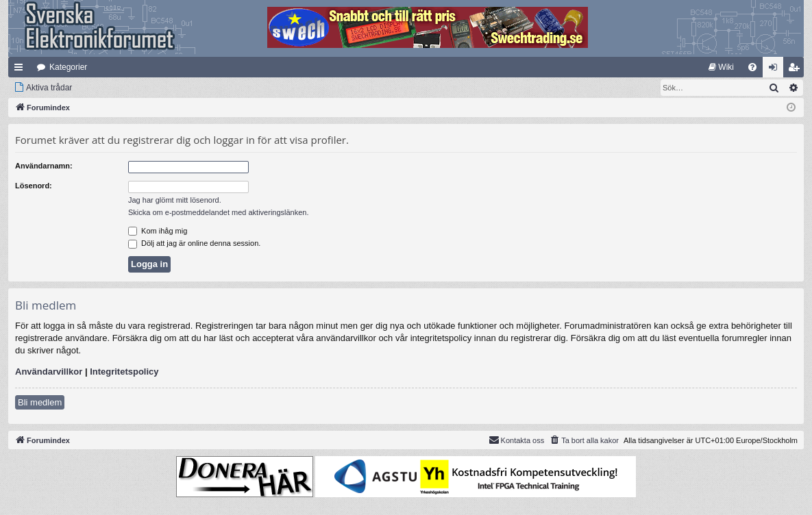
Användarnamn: (44, 166)
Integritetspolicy (124, 372)
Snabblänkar (21, 70)
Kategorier (68, 67)
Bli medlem (40, 402)
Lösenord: (34, 186)
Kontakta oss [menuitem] (517, 440)
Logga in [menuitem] (776, 70)
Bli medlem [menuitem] (797, 70)
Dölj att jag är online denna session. (194, 243)
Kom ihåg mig (158, 231)
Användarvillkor (49, 372)
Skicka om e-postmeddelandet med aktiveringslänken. (219, 212)
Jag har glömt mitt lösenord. (175, 200)
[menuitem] (721, 67)
